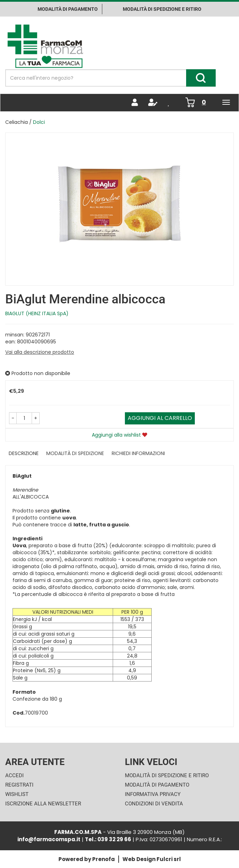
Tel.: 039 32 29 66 (108, 839)
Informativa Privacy (153, 794)
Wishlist (17, 794)
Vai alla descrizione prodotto (40, 352)
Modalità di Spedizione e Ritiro (167, 775)
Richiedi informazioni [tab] (138, 453)
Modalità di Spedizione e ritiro (162, 9)
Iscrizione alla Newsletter (43, 804)
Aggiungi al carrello (160, 418)
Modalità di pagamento (68, 9)
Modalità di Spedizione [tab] (75, 453)
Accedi (14, 775)
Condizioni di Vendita (154, 804)
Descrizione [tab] (24, 453)
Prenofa (103, 859)
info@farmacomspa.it (49, 839)
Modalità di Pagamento (157, 785)
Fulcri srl (169, 859)
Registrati (19, 785)
